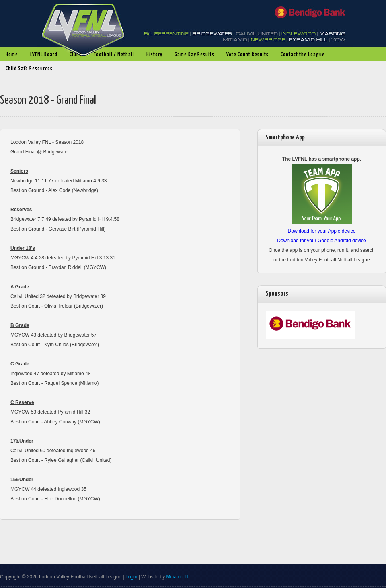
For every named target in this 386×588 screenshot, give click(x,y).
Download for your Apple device (322, 231)
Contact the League (303, 55)
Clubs (74, 55)
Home (12, 55)
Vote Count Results (245, 55)
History (152, 55)
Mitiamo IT (178, 577)
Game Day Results (192, 55)
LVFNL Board (42, 55)
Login (131, 577)
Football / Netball (112, 55)
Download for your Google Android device (321, 241)
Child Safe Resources (29, 69)
